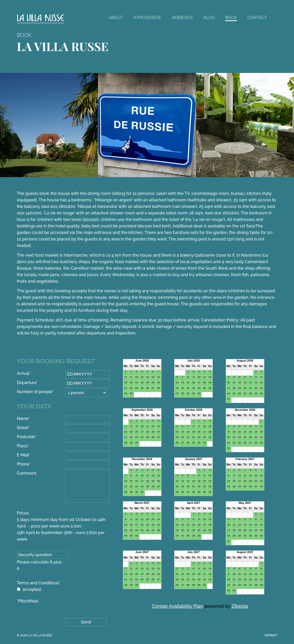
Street (27, 428)
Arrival (27, 373)
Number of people (35, 392)
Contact (257, 18)
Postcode (27, 437)
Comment (27, 473)
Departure (27, 383)
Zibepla (240, 606)
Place (27, 446)
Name (27, 419)
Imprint (271, 635)
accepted (32, 589)
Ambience (183, 18)
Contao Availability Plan (177, 606)
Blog (209, 18)
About (116, 18)
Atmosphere (148, 18)
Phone (27, 464)
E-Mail (27, 455)
